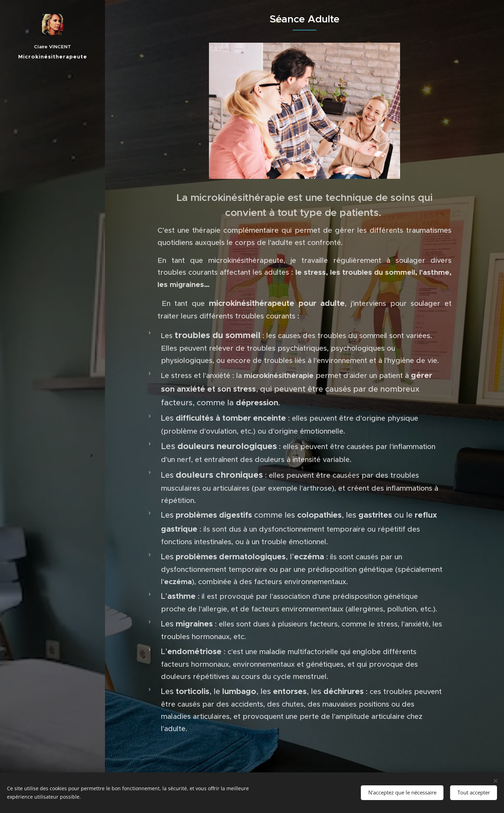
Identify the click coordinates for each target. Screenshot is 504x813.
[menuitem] (52, 331)
